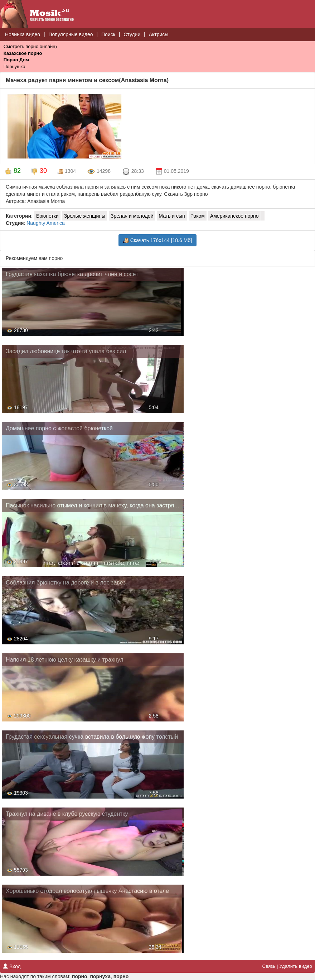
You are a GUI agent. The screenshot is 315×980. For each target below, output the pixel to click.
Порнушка (14, 67)
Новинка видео (23, 34)
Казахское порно (23, 53)
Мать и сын (172, 216)
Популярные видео (71, 34)
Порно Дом (16, 60)
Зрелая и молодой (132, 216)
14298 (99, 172)
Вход (12, 966)
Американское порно (234, 216)
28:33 (133, 172)
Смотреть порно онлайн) (30, 46)
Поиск (108, 34)
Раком (198, 216)
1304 (67, 171)
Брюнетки (47, 216)
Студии (132, 34)
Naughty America (46, 223)
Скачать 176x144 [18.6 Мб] (157, 240)
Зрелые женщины (85, 216)
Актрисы (159, 34)
